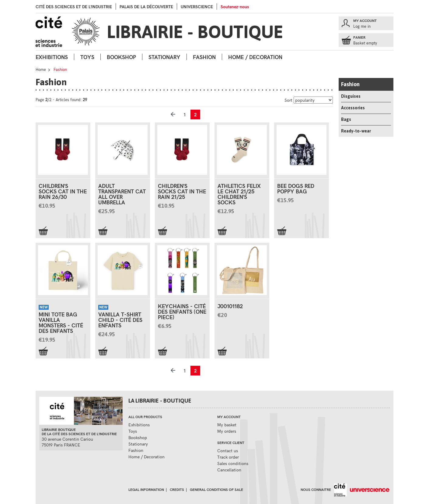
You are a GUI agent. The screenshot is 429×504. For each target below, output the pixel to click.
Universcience (197, 7)
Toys (87, 57)
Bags (346, 119)
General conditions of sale (216, 489)
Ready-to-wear (356, 131)
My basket (227, 425)
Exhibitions (52, 57)
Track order (228, 457)
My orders (227, 431)
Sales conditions (233, 463)
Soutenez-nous (235, 7)
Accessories (353, 108)
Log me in (362, 26)
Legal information (146, 489)
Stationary (164, 57)
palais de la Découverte (146, 7)
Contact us (228, 451)
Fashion (204, 57)
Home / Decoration (255, 57)
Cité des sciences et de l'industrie (74, 7)
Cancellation (229, 470)
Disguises (351, 96)
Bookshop (121, 57)
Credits (177, 489)
